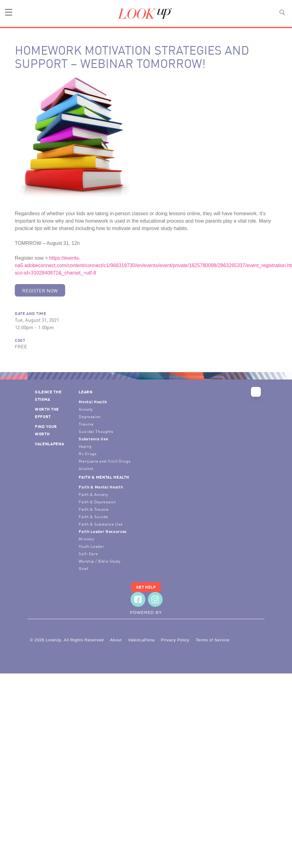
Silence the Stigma (48, 395)
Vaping (85, 446)
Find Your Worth (46, 430)
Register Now (40, 290)
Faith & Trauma (94, 509)
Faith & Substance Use (101, 524)
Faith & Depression (97, 502)
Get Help (146, 587)
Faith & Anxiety (93, 494)
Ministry (86, 539)
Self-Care (88, 554)
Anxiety (86, 409)
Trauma (86, 424)
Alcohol (86, 468)
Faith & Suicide (93, 516)
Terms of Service (213, 640)
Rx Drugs (88, 453)
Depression (90, 416)
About (116, 640)
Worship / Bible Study (100, 561)
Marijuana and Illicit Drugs (104, 461)
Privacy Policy (175, 640)
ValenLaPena (49, 444)
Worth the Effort (47, 413)
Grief (83, 568)
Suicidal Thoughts (96, 431)
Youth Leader (91, 546)
